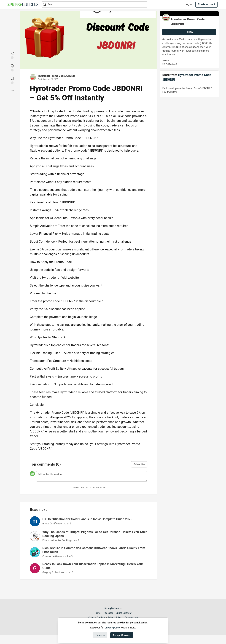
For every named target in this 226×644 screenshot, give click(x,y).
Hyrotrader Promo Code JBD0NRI (57, 76)
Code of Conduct (80, 488)
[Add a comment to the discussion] (92, 476)
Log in (188, 4)
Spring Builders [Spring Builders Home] (112, 608)
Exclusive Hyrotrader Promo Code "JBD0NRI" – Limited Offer (189, 91)
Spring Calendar (124, 613)
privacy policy (112, 628)
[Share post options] (12, 91)
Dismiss (100, 635)
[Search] (44, 4)
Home (97, 613)
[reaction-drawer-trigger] (12, 55)
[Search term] (94, 4)
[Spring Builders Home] (23, 4)
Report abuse (99, 488)
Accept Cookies (122, 635)
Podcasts (108, 613)
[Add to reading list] (12, 80)
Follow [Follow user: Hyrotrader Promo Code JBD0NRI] (189, 32)
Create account (206, 4)
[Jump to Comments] (12, 67)
